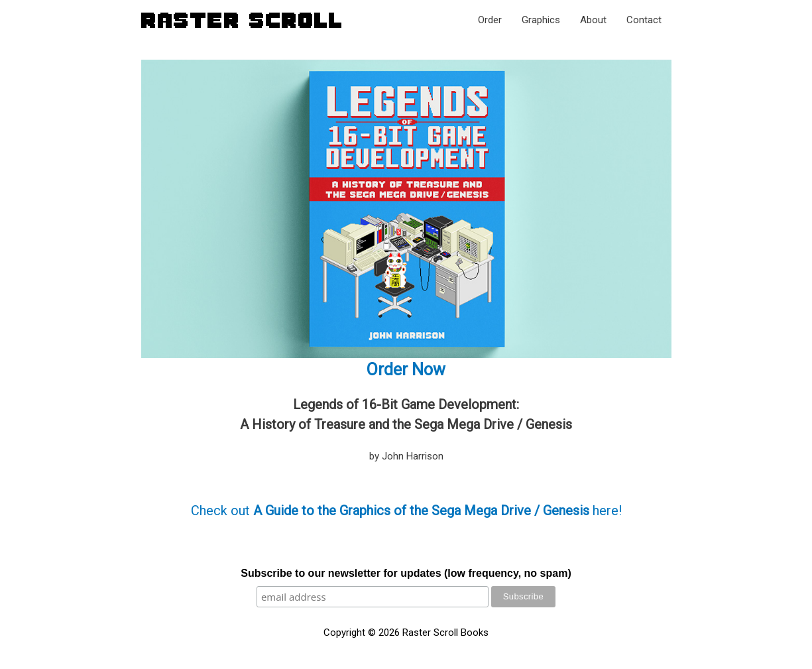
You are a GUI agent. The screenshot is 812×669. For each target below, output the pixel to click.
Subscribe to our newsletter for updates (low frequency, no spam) (406, 573)
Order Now (406, 370)
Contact (644, 20)
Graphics (541, 20)
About (593, 20)
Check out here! (406, 511)
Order (490, 20)
